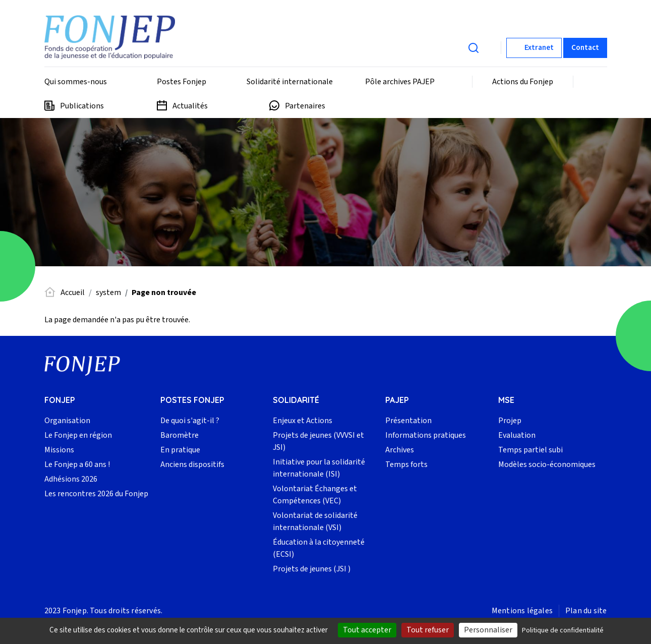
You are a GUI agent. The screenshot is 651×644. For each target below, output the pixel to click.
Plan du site (586, 611)
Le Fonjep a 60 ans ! (77, 464)
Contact (585, 48)
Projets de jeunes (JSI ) (312, 569)
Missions (59, 450)
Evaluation (517, 435)
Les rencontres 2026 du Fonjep (96, 494)
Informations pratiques (426, 435)
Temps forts (406, 464)
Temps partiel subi (530, 450)
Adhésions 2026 (71, 479)
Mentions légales (522, 611)
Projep (510, 421)
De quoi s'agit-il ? (190, 421)
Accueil (73, 292)
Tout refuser (428, 630)
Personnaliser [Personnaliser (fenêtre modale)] (488, 630)
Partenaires (305, 106)
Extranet (539, 48)
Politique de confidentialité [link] (563, 630)
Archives (400, 450)
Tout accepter (367, 630)
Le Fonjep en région (78, 435)
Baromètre (180, 435)
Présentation (408, 421)
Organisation (67, 421)
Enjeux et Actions (303, 421)
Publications (82, 106)
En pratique (180, 450)
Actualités (190, 106)
